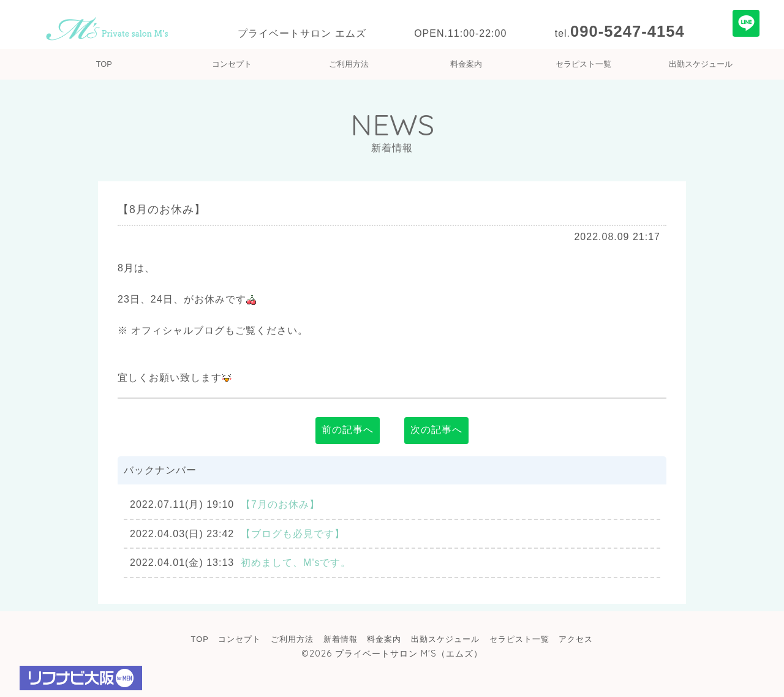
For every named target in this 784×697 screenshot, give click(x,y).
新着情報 (341, 639)
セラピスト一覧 (583, 64)
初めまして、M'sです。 (296, 563)
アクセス (576, 639)
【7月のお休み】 (280, 504)
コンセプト (232, 64)
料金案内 (466, 64)
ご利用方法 (349, 64)
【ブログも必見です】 (293, 534)
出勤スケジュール (701, 64)
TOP (104, 64)
